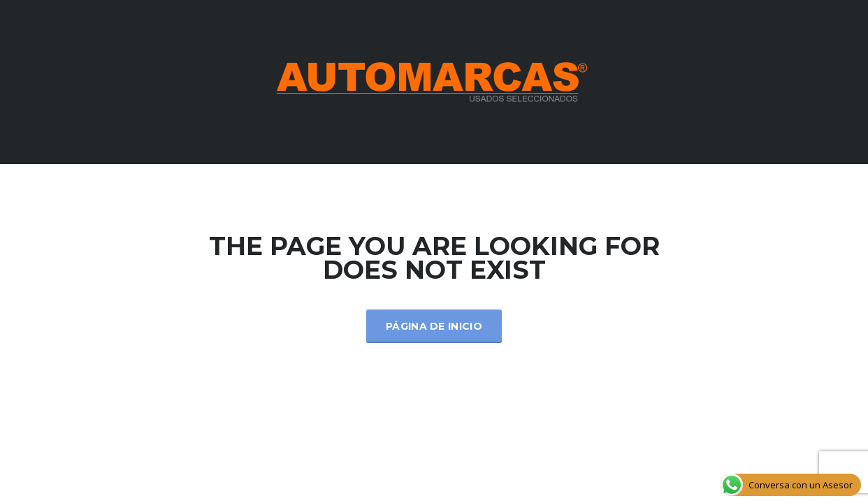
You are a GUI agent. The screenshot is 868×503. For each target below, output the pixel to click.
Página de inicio (434, 326)
